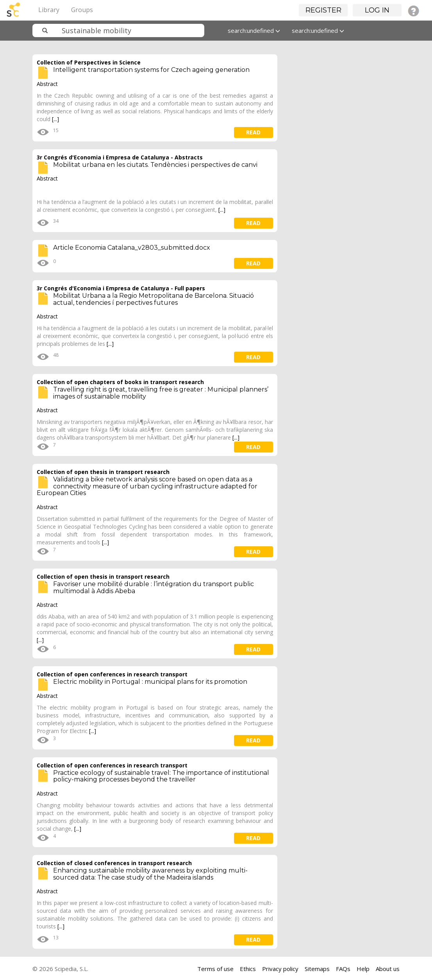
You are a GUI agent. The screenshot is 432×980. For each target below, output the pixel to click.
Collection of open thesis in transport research (103, 472)
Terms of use (215, 969)
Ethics (248, 969)
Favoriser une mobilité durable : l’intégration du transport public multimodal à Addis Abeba (154, 587)
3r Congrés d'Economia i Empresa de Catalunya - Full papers (121, 288)
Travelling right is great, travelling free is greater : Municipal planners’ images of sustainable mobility (161, 393)
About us (388, 969)
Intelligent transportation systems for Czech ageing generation (151, 70)
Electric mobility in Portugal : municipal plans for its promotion (150, 682)
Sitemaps (317, 969)
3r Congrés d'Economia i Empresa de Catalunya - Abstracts (120, 157)
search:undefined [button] (254, 30)
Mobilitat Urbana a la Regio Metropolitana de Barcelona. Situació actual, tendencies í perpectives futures (154, 299)
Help (363, 969)
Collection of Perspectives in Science (89, 62)
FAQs (343, 969)
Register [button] (323, 10)
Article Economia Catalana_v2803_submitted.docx (132, 248)
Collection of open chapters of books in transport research (120, 382)
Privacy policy (280, 969)
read (253, 132)
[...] (55, 119)
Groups (82, 10)
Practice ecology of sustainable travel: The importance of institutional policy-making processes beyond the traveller (161, 776)
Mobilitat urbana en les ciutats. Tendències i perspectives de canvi (155, 165)
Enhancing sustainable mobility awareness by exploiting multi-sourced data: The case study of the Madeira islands (150, 874)
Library (49, 10)
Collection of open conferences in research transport (112, 674)
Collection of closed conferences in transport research (114, 863)
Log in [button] (377, 10)
